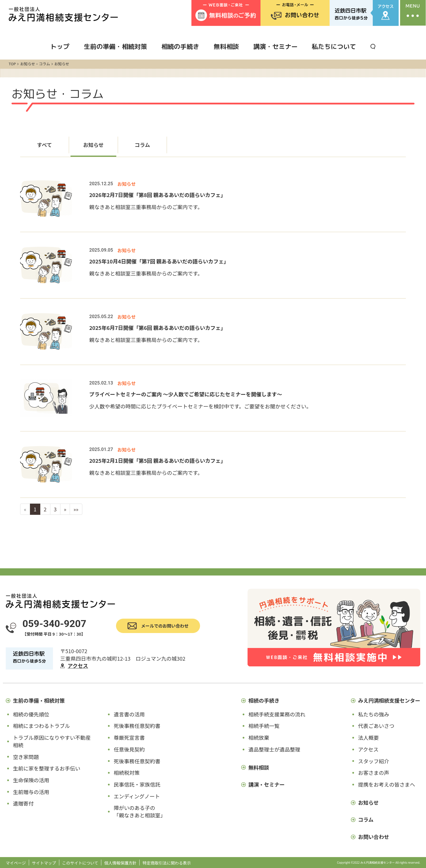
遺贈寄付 (23, 803)
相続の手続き (180, 46)
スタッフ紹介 (374, 761)
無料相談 (226, 46)
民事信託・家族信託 (137, 784)
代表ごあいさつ (376, 726)
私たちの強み (374, 714)
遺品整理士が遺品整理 (274, 749)
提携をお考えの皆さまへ (387, 784)
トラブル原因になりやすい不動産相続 (52, 741)
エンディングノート (137, 796)
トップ (60, 46)
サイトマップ (44, 863)
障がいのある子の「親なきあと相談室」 (140, 811)
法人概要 (368, 737)
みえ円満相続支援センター (389, 700)
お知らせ (94, 145)
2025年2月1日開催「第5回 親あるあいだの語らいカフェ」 (157, 460)
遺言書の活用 (129, 714)
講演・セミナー (275, 46)
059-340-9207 (54, 624)
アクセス (78, 666)
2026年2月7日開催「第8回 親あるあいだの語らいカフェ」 (157, 195)
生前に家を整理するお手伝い (47, 768)
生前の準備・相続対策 (115, 46)
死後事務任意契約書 (137, 726)
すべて (44, 145)
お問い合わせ (374, 837)
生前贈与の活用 (31, 792)
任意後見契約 (129, 749)
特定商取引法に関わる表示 (167, 863)
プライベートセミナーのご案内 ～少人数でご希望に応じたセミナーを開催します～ (186, 394)
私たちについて (334, 46)
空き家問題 (26, 757)
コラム (142, 145)
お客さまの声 (374, 773)
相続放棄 (259, 737)
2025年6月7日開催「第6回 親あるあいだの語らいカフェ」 (157, 328)
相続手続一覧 (264, 726)
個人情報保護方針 (120, 863)
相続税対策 (127, 773)
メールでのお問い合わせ (165, 626)
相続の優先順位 (31, 714)
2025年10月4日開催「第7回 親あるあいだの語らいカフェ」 (159, 261)
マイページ (16, 863)
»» (76, 509)
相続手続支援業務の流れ (277, 714)
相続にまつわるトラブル (41, 726)
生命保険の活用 (31, 780)
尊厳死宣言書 (129, 737)
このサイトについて (80, 863)
